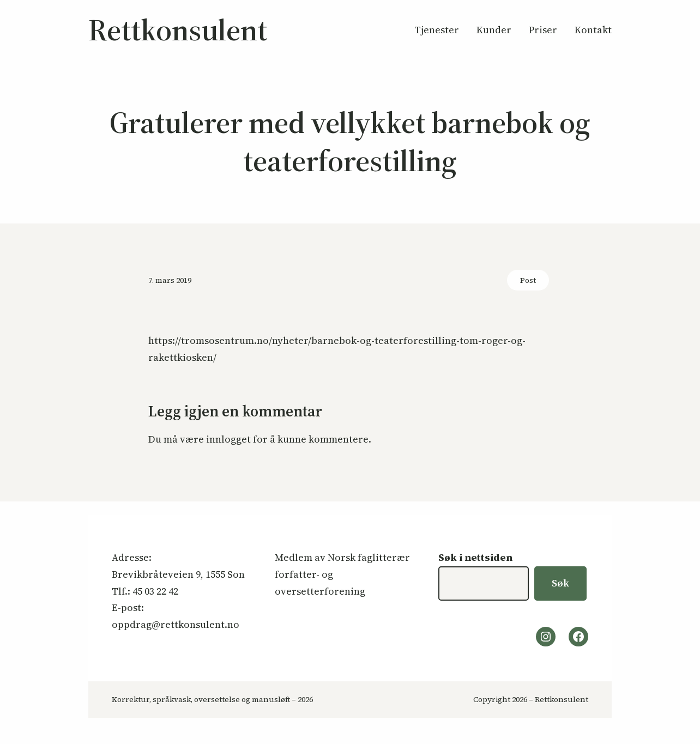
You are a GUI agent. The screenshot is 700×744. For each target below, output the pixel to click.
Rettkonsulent (178, 30)
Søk (560, 583)
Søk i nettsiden (475, 557)
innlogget (228, 439)
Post (528, 280)
